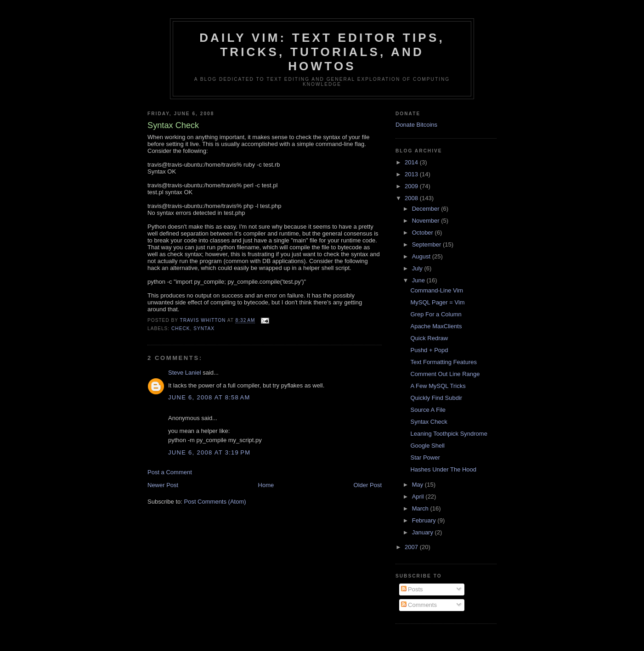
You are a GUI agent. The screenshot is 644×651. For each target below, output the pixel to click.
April (419, 497)
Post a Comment (170, 472)
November (427, 221)
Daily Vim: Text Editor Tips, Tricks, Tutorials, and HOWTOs (322, 52)
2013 (412, 174)
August (422, 256)
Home (266, 485)
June (419, 280)
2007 (412, 547)
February (425, 520)
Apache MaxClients (436, 326)
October (424, 233)
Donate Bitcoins (416, 125)
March (421, 508)
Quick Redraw (429, 338)
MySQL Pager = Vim (437, 302)
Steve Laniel (185, 373)
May (418, 485)
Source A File (428, 410)
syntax (204, 328)
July (418, 268)
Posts (412, 589)
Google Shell (427, 446)
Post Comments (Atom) (215, 502)
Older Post (368, 485)
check (181, 328)
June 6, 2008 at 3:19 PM (209, 452)
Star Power (425, 457)
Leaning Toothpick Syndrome (449, 434)
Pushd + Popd (429, 350)
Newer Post (163, 485)
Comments (419, 605)
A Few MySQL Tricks (438, 386)
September (427, 244)
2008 (412, 198)
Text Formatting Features (443, 362)
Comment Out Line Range (445, 374)
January (424, 532)
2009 (412, 186)
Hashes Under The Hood (443, 469)
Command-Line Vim (437, 290)
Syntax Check (429, 422)
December (427, 209)
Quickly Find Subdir (436, 398)
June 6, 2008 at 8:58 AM (209, 397)
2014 (412, 162)
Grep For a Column (436, 314)
